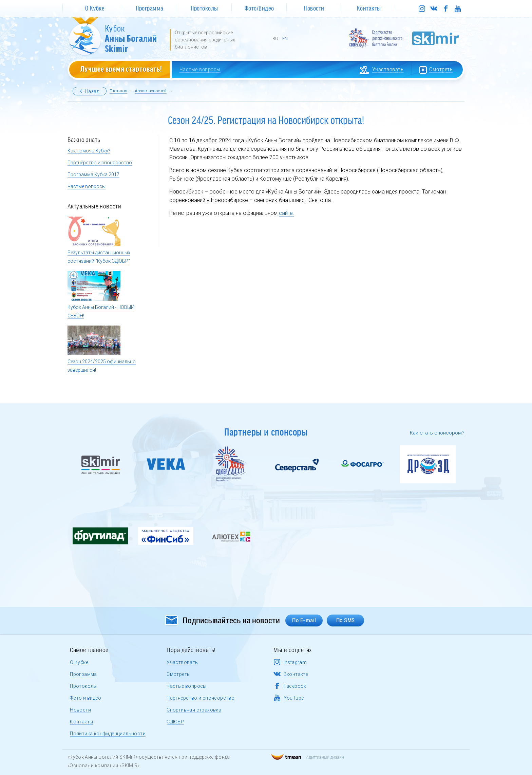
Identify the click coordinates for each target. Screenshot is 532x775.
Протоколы (83, 686)
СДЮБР (175, 722)
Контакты (81, 722)
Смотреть (178, 674)
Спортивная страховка (194, 710)
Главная (118, 91)
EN (285, 39)
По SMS (346, 620)
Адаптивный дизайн (308, 757)
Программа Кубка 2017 (93, 174)
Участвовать (182, 662)
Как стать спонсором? (437, 433)
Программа (83, 674)
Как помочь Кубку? (89, 151)
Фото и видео (85, 698)
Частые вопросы (87, 186)
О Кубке (79, 662)
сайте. (287, 213)
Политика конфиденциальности (108, 734)
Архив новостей (151, 91)
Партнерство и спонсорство (201, 698)
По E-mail (304, 620)
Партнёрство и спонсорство (100, 163)
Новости (80, 710)
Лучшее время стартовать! (121, 69)
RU (275, 39)
